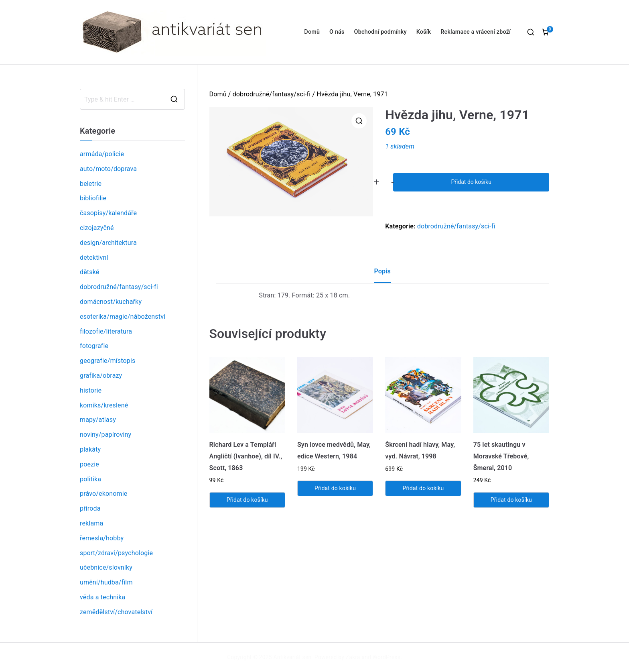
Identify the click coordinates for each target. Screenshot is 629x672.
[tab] (382, 274)
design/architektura (108, 243)
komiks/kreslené (104, 405)
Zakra (353, 657)
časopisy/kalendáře (108, 213)
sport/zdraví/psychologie (116, 553)
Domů (312, 32)
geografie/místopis (108, 361)
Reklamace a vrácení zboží (476, 32)
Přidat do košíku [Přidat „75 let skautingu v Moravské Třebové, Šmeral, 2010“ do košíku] (511, 500)
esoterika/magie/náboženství (123, 317)
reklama (91, 523)
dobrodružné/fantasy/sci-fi (272, 94)
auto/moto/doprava (108, 169)
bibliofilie (93, 198)
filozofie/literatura (106, 331)
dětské (89, 272)
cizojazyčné (97, 228)
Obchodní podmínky (380, 32)
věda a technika (102, 597)
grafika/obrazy (101, 376)
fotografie (94, 346)
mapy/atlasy (98, 420)
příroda (90, 508)
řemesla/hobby (102, 538)
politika (90, 479)
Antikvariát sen (293, 657)
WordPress (387, 657)
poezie (89, 464)
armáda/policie (102, 154)
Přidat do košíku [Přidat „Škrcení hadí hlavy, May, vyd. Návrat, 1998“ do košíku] (423, 488)
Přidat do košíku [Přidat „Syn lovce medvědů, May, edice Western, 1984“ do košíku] (335, 488)
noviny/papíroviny (106, 435)
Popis (382, 271)
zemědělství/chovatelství (116, 612)
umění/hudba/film (106, 582)
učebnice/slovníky (106, 567)
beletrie (91, 184)
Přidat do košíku (471, 182)
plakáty (90, 449)
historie (91, 390)
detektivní (94, 258)
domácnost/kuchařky (111, 302)
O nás (337, 32)
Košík (424, 32)
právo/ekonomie (103, 494)
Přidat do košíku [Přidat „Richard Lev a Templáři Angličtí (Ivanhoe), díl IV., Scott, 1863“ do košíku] (247, 500)
